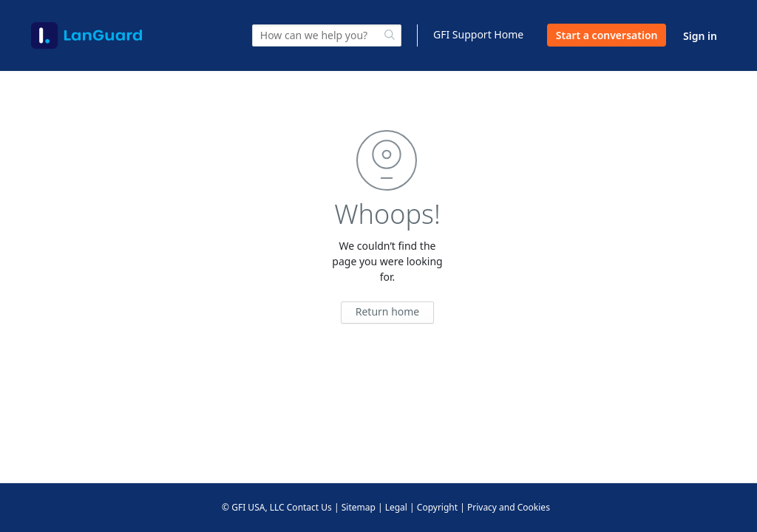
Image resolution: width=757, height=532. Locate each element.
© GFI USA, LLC (253, 507)
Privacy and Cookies (509, 507)
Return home (388, 311)
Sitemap (359, 507)
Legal (396, 507)
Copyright (437, 507)
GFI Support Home (478, 34)
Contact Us (309, 507)
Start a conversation (607, 35)
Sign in (700, 36)
